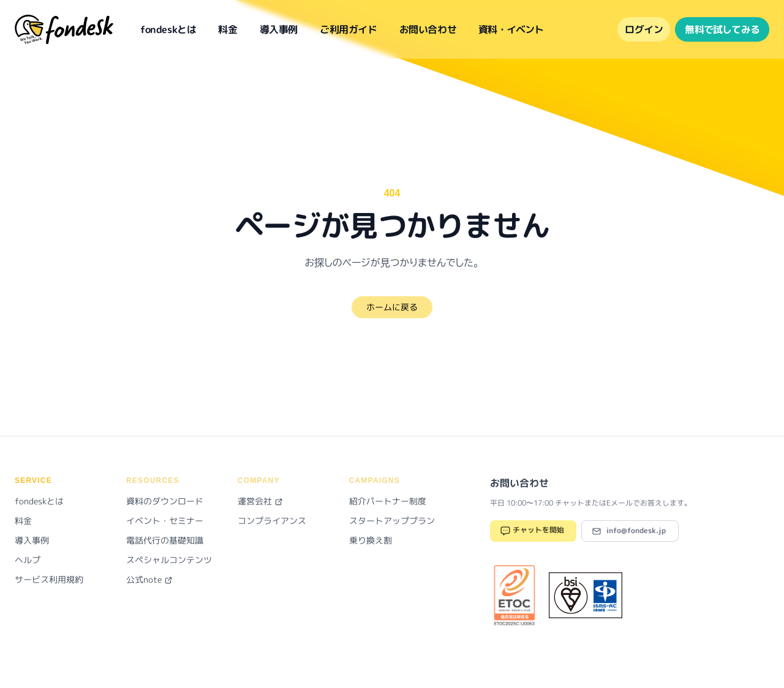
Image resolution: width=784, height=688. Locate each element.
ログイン (644, 29)
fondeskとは (168, 29)
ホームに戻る (392, 307)
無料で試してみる (722, 29)
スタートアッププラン (392, 521)
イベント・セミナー (165, 521)
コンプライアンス (272, 521)
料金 (228, 29)
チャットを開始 (532, 531)
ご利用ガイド (349, 29)
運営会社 (260, 501)
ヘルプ (28, 560)
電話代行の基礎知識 (165, 540)
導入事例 (279, 29)
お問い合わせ (428, 29)
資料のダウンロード (165, 501)
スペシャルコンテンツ (169, 560)
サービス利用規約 (49, 579)
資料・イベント (511, 29)
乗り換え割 (371, 540)
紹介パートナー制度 (388, 501)
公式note (149, 579)
